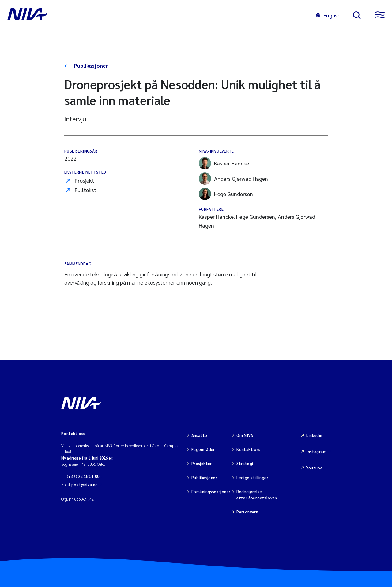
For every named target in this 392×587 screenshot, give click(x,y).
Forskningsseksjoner (211, 492)
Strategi (245, 463)
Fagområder (203, 449)
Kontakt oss (248, 449)
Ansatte (199, 435)
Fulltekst (86, 190)
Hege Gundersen (226, 194)
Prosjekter (202, 463)
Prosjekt (85, 180)
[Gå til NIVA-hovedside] (156, 15)
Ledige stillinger (252, 477)
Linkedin (314, 435)
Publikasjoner (90, 65)
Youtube (314, 468)
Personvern (247, 512)
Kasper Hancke (224, 163)
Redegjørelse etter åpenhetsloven (257, 495)
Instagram (316, 451)
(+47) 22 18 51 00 (83, 476)
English (328, 15)
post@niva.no (85, 485)
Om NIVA (245, 435)
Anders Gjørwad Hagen (233, 179)
